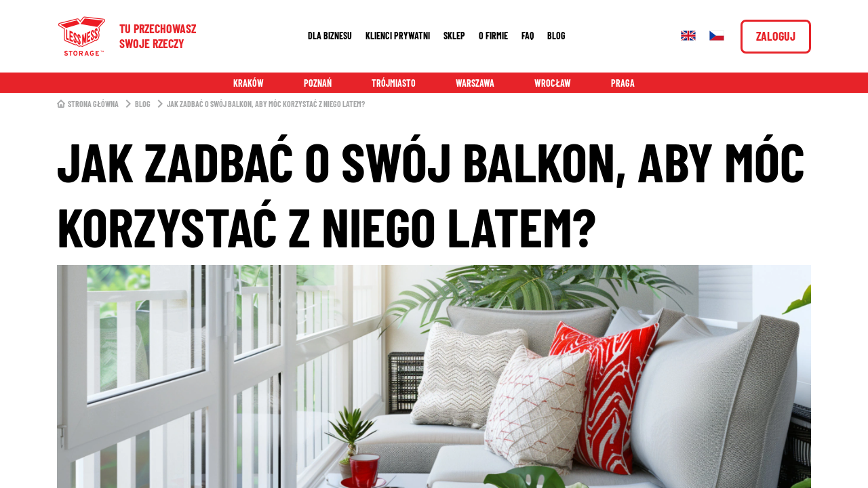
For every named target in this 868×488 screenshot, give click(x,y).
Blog (556, 36)
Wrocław (553, 83)
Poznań (318, 83)
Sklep (454, 36)
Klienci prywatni (398, 36)
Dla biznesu (330, 36)
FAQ (528, 36)
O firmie (493, 36)
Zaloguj (776, 36)
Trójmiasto (394, 83)
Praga (623, 83)
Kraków (249, 83)
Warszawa (475, 83)
